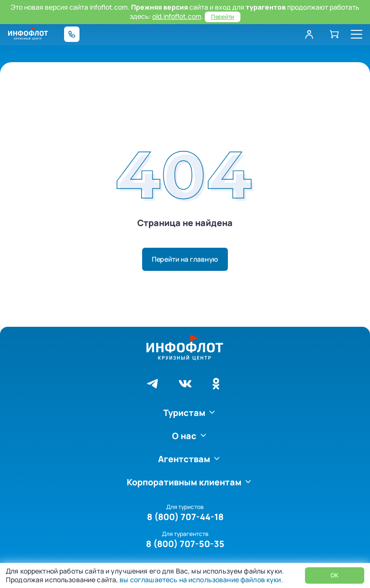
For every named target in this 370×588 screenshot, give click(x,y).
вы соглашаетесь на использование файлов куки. (200, 580)
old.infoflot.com (177, 16)
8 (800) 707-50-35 (185, 544)
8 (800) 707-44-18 (185, 517)
